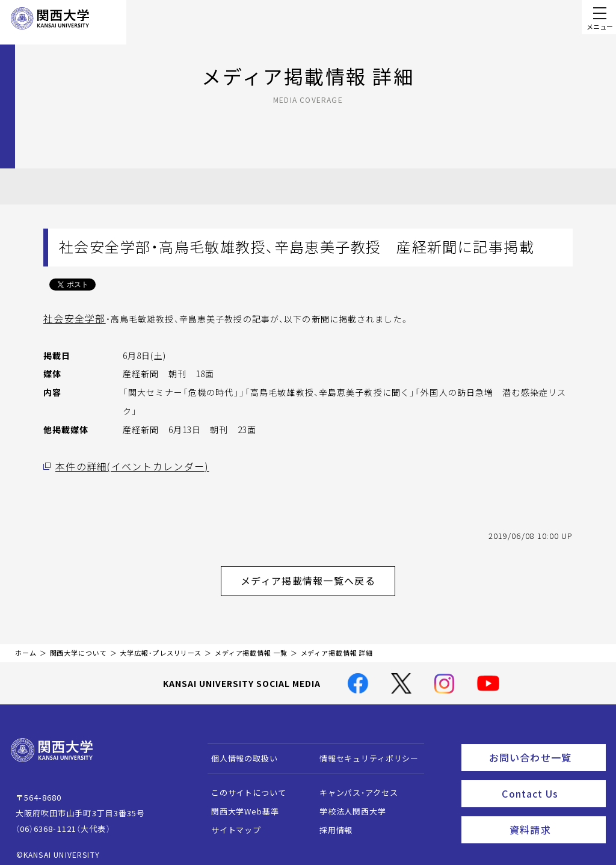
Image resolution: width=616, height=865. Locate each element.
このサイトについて (243, 785)
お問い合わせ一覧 (545, 748)
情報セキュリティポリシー (363, 751)
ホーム (26, 646)
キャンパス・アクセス (353, 785)
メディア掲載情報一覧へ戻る (318, 576)
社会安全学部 (71, 318)
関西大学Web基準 (239, 804)
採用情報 (330, 823)
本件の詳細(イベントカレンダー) (122, 465)
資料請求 (554, 814)
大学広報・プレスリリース (161, 646)
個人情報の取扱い (239, 751)
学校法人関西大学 (347, 804)
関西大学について (79, 646)
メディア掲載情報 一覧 (251, 646)
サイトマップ (230, 823)
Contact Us (550, 781)
